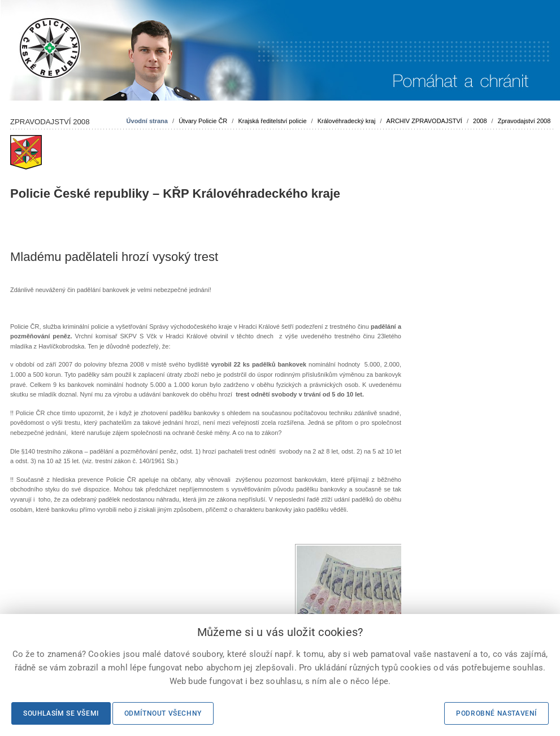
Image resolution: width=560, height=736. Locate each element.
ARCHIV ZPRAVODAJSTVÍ (424, 121)
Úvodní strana (147, 121)
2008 (480, 121)
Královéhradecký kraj (347, 121)
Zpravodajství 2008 (524, 121)
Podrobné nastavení (496, 713)
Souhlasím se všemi (61, 713)
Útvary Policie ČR (203, 121)
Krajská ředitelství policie (272, 121)
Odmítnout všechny (163, 713)
